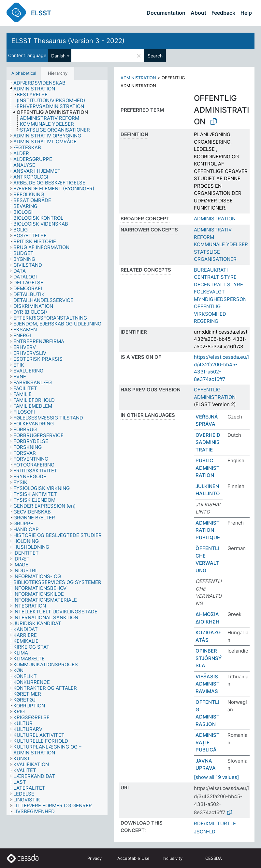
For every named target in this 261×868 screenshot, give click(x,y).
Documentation (166, 13)
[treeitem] (42, 83)
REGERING (206, 321)
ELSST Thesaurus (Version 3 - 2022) (68, 41)
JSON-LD (205, 832)
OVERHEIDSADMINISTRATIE (208, 442)
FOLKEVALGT (209, 292)
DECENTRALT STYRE (218, 284)
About (198, 13)
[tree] (57, 448)
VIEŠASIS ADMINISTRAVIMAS (208, 684)
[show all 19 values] (216, 777)
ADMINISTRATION (138, 78)
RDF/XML (205, 823)
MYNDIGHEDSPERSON (220, 299)
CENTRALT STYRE (215, 277)
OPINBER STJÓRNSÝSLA (209, 658)
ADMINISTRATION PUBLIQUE (208, 530)
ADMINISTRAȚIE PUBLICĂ (208, 742)
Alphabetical (24, 73)
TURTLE (226, 823)
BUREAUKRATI (211, 270)
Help (246, 13)
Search (155, 56)
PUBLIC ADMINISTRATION (208, 468)
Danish (58, 56)
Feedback (223, 13)
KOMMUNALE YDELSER (221, 244)
